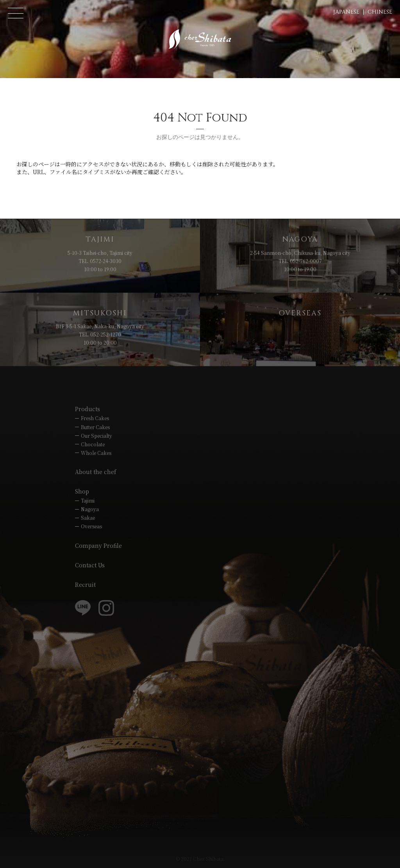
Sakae (88, 518)
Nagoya (90, 509)
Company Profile (98, 545)
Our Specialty (96, 436)
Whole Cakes (96, 453)
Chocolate (93, 444)
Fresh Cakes (95, 418)
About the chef (96, 472)
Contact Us (90, 565)
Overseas (91, 526)
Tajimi (88, 500)
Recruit (85, 585)
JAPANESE (346, 12)
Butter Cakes (95, 427)
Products (87, 409)
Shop (82, 491)
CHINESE (380, 12)
